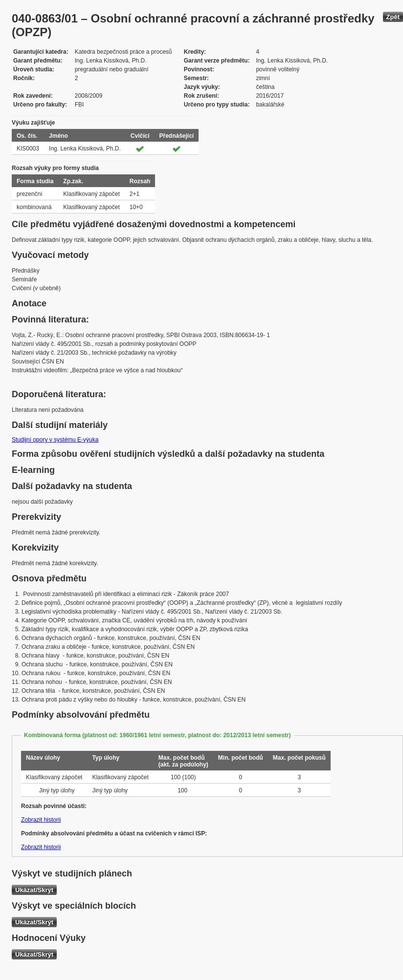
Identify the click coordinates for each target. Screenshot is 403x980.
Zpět (393, 17)
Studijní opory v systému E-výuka (55, 440)
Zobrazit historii (41, 820)
